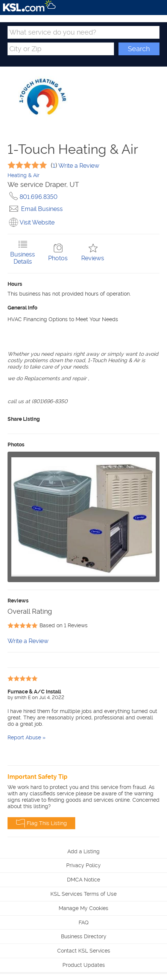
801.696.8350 (33, 197)
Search (139, 49)
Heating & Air (24, 175)
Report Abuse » (27, 737)
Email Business (35, 209)
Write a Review (78, 166)
